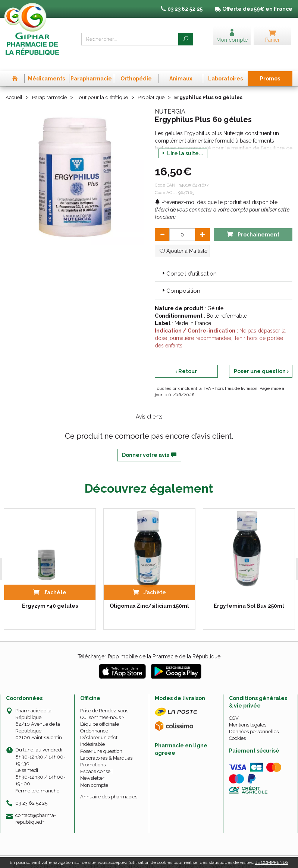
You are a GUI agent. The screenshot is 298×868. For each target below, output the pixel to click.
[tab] (224, 261)
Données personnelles (254, 719)
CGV (234, 706)
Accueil (15, 85)
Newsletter (92, 766)
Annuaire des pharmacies (109, 784)
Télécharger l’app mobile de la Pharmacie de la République (149, 644)
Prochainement (253, 222)
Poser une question (101, 739)
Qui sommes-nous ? (102, 705)
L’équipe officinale (100, 712)
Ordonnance (94, 718)
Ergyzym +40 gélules (50, 594)
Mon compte (94, 773)
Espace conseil (97, 759)
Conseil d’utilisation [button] (189, 261)
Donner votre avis (149, 443)
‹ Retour (186, 359)
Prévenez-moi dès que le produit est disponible (216, 190)
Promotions (93, 752)
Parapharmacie (51, 85)
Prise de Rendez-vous (104, 698)
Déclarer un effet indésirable (99, 729)
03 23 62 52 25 (31, 791)
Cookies (237, 726)
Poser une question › (261, 359)
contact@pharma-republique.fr (36, 806)
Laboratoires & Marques (106, 746)
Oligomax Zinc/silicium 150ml (149, 594)
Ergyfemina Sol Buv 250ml (249, 594)
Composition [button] (181, 279)
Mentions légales (248, 713)
